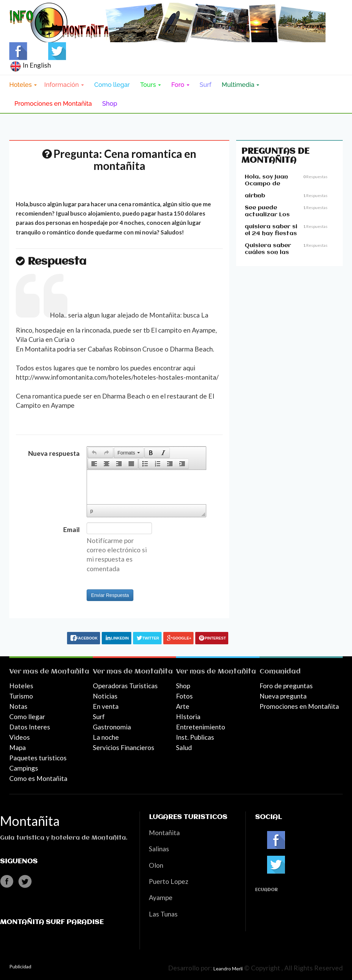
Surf (206, 85)
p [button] (92, 511)
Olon (156, 865)
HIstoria (188, 717)
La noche (106, 737)
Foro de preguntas (286, 686)
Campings (24, 768)
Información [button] (64, 85)
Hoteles (21, 686)
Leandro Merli (228, 969)
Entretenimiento (201, 727)
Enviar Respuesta (110, 595)
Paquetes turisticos (38, 758)
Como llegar (112, 85)
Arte (183, 706)
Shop (110, 103)
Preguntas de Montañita (275, 156)
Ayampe (161, 897)
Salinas (159, 849)
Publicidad (20, 966)
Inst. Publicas (195, 737)
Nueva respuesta (54, 453)
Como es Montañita (38, 778)
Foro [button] (180, 85)
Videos (20, 737)
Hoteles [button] (23, 85)
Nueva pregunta (283, 696)
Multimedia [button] (240, 85)
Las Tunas (163, 914)
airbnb (255, 196)
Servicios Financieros (124, 747)
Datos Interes (30, 727)
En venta (106, 706)
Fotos (184, 696)
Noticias (105, 696)
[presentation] (94, 453)
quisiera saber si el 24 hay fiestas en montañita (271, 234)
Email (71, 529)
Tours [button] (151, 85)
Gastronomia (112, 727)
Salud (184, 747)
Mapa (18, 747)
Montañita (70, 672)
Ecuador (266, 890)
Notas (18, 706)
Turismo (21, 696)
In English (30, 65)
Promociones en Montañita (53, 103)
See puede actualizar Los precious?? (267, 215)
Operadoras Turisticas (125, 686)
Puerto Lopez (169, 881)
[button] (94, 453)
